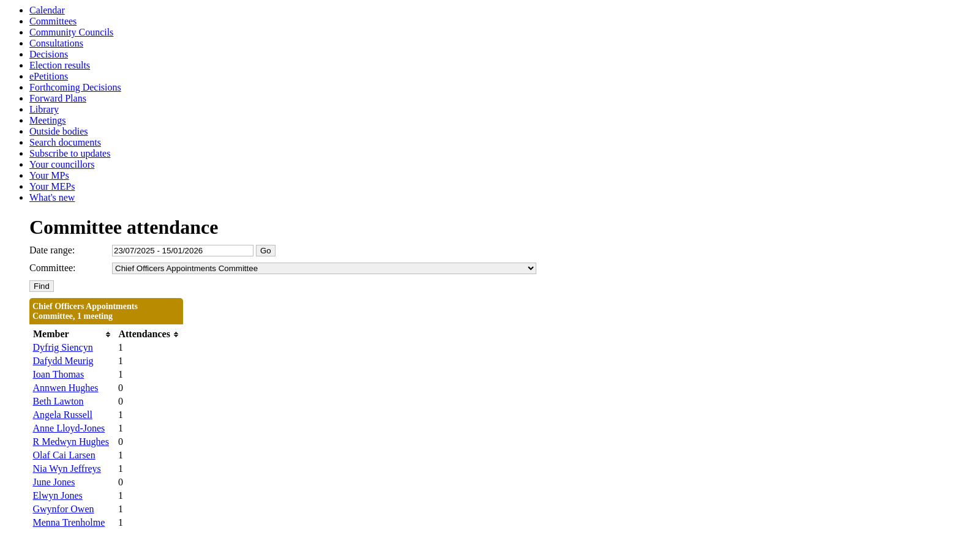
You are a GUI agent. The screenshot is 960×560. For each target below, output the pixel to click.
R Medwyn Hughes (71, 442)
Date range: (52, 250)
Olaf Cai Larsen (64, 455)
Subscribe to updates (70, 153)
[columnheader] (73, 334)
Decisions (49, 54)
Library (44, 109)
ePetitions (49, 76)
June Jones (54, 482)
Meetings (48, 120)
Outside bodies (59, 131)
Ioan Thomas (59, 374)
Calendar (47, 10)
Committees (53, 21)
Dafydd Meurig (63, 361)
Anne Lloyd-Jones (69, 428)
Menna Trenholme (69, 522)
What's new (52, 197)
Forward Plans (58, 98)
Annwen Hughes (66, 388)
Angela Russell (63, 415)
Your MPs (49, 175)
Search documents (65, 142)
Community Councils (71, 32)
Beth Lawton (58, 401)
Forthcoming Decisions (75, 87)
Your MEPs (52, 186)
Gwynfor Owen (64, 509)
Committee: (53, 268)
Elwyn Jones (58, 495)
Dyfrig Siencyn (63, 347)
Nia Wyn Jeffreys (67, 469)
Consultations (56, 43)
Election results (60, 65)
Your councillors (62, 164)
